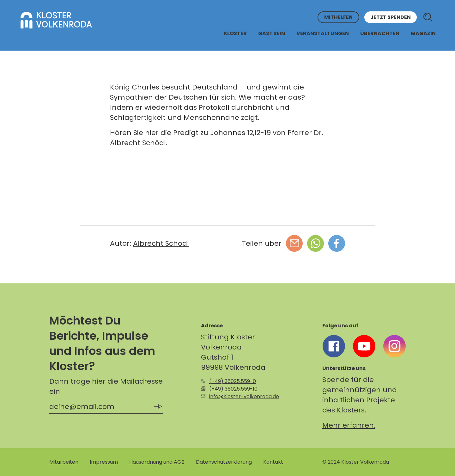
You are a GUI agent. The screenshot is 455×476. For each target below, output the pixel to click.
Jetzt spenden (391, 17)
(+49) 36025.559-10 (233, 389)
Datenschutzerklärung (224, 462)
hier (152, 133)
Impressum (104, 462)
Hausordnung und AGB (157, 462)
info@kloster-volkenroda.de (244, 396)
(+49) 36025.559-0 (233, 381)
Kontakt (273, 462)
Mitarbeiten (64, 462)
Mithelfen (338, 17)
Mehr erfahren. (349, 425)
